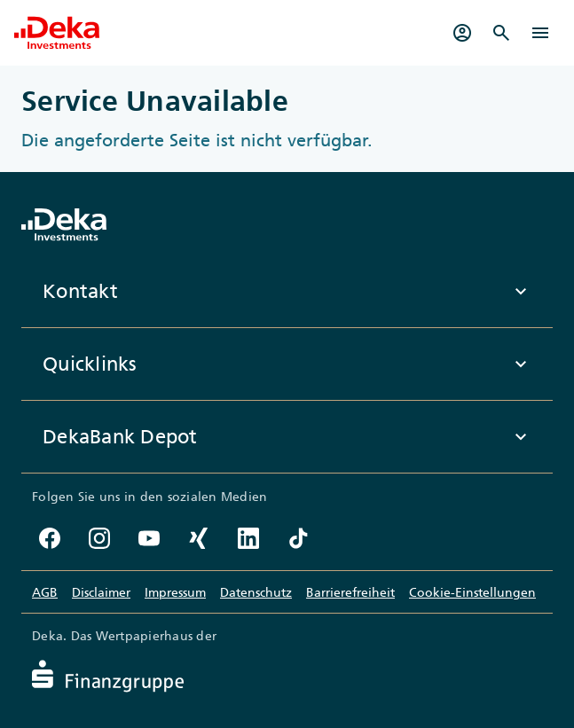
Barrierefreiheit (350, 592)
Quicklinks (287, 364)
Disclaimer (101, 592)
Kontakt (287, 292)
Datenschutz (256, 592)
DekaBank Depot (287, 437)
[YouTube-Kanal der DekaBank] (149, 538)
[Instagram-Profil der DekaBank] (99, 538)
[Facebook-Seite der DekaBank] (50, 538)
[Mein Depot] (462, 33)
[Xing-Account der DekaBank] (199, 538)
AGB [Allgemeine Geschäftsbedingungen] (45, 592)
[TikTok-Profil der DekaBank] (298, 538)
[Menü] (540, 33)
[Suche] (501, 33)
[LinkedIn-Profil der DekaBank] (248, 538)
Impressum (175, 592)
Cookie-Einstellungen (472, 592)
